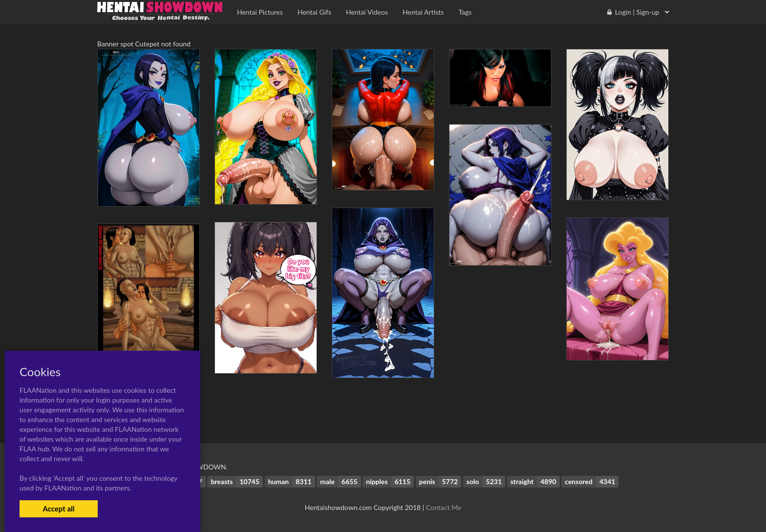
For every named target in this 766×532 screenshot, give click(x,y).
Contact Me (444, 507)
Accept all (58, 509)
